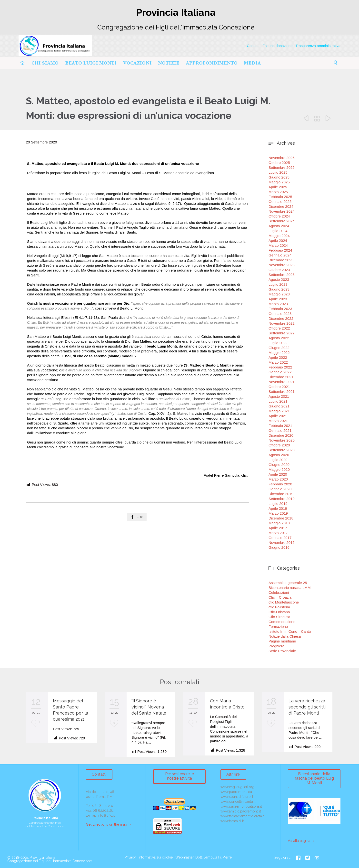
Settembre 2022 (282, 333)
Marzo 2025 (278, 192)
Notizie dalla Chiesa (285, 636)
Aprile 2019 (278, 508)
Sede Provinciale (282, 651)
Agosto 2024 (279, 226)
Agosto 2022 (279, 338)
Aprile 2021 (278, 416)
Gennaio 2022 (280, 372)
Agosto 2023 (279, 279)
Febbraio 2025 (280, 197)
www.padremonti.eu (236, 792)
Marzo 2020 (278, 479)
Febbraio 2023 (280, 309)
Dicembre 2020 (281, 435)
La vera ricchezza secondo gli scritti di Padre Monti (307, 707)
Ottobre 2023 (279, 270)
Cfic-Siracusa (279, 617)
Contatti (253, 46)
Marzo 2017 (278, 533)
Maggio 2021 (279, 411)
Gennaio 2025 (280, 202)
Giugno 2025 (279, 177)
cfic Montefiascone (284, 602)
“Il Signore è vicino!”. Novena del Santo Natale (149, 707)
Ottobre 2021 (279, 387)
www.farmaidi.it (232, 821)
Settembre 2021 (282, 392)
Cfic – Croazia (280, 597)
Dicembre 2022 (281, 318)
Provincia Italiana (43, 858)
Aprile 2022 (278, 357)
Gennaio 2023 (280, 314)
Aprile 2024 (278, 241)
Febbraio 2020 (280, 484)
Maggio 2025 (279, 182)
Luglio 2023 (278, 284)
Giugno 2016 (279, 547)
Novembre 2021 (282, 382)
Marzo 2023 (278, 304)
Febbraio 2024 (280, 250)
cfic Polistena (279, 607)
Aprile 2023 (278, 299)
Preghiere (276, 646)
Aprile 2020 (278, 474)
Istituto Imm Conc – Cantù (290, 631)
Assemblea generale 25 (288, 583)
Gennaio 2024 (280, 255)
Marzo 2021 (278, 421)
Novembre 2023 (282, 265)
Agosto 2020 (279, 455)
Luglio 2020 (278, 460)
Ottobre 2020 (279, 445)
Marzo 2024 (278, 245)
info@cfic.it (106, 815)
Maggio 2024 (279, 236)
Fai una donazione (277, 46)
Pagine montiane (282, 641)
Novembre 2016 (282, 542)
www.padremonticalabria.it (241, 806)
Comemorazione (282, 622)
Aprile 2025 (278, 187)
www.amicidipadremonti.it (241, 811)
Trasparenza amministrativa (318, 46)
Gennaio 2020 (280, 489)
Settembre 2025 (282, 167)
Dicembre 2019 (281, 494)
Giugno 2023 (279, 289)
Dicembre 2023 (281, 260)
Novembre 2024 (282, 211)
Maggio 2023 (279, 294)
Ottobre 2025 (279, 163)
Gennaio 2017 (280, 538)
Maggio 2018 (279, 523)
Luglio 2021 (278, 401)
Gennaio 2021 (280, 430)
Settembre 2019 (282, 499)
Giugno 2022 (279, 348)
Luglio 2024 (278, 231)
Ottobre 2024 (279, 216)
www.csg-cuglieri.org (237, 787)
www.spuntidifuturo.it (237, 797)
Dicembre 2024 (281, 206)
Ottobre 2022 (279, 328)
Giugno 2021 (279, 406)
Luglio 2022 (278, 343)
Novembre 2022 (282, 323)
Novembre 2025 (282, 158)
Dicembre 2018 (281, 518)
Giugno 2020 (279, 465)
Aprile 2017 (278, 528)
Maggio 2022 (279, 353)
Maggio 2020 (279, 469)
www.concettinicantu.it (238, 802)
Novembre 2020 (282, 440)
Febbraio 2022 (280, 367)
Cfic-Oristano (279, 612)
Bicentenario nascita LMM (290, 588)
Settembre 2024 (282, 221)
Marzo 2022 (278, 362)
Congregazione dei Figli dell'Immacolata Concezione (50, 861)
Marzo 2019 (278, 513)
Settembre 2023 (282, 275)
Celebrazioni (279, 592)
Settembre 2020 (282, 450)
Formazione (278, 627)
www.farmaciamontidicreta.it (242, 816)
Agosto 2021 (279, 396)
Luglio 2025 (278, 172)
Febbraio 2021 (280, 426)
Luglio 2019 (278, 504)
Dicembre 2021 (281, 377)
